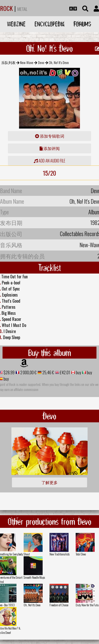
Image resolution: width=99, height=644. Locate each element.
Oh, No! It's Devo (32, 605)
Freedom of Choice (59, 605)
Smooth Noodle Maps (34, 577)
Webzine (16, 24)
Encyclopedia (49, 24)
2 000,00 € (28, 372)
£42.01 (65, 372)
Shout (27, 554)
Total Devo (81, 554)
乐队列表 (8, 62)
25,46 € (48, 372)
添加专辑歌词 (50, 136)
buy (78, 372)
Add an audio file (49, 161)
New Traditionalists (60, 554)
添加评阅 (50, 148)
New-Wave (27, 62)
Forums (82, 24)
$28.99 (9, 372)
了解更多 (49, 482)
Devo (41, 62)
